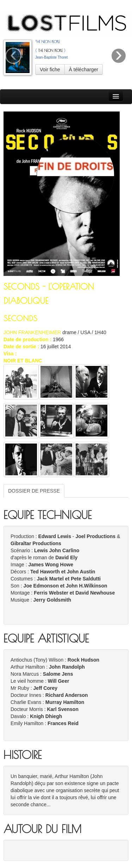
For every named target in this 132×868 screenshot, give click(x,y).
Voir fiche (50, 70)
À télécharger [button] (84, 70)
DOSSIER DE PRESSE (34, 491)
